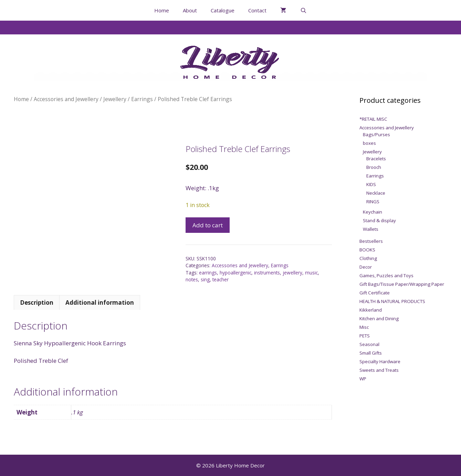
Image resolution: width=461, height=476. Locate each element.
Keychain (373, 212)
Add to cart (208, 225)
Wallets (371, 229)
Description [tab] (37, 302)
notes (192, 279)
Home (162, 10)
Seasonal (369, 344)
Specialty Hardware (380, 361)
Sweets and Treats (379, 370)
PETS (365, 336)
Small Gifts (371, 353)
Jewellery (115, 99)
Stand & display (379, 220)
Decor (366, 267)
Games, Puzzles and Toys (386, 275)
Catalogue (223, 10)
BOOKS (367, 250)
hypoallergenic (235, 273)
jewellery (292, 273)
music (311, 273)
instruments (267, 273)
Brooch (374, 167)
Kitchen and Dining (379, 318)
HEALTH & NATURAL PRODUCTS (392, 301)
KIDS (371, 184)
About (190, 10)
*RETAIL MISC (373, 119)
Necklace (376, 193)
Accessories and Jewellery (66, 99)
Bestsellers (371, 241)
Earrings (142, 99)
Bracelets (376, 159)
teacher (221, 279)
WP (363, 379)
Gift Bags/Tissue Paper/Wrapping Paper (402, 284)
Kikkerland (371, 310)
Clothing (368, 258)
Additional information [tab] (100, 302)
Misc (364, 327)
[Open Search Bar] (303, 10)
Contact (257, 10)
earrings (208, 273)
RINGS (373, 202)
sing (205, 279)
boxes (369, 143)
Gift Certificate (375, 293)
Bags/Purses (376, 134)
